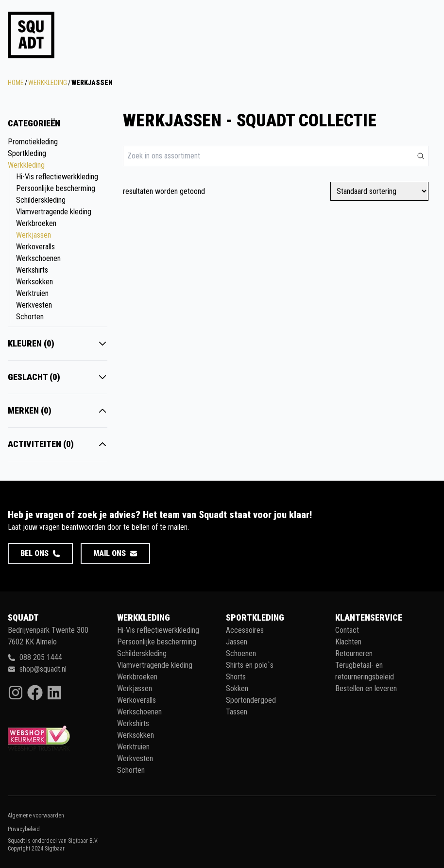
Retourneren (354, 653)
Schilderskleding (41, 200)
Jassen (237, 642)
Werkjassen (34, 235)
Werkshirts (32, 270)
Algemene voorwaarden (36, 816)
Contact (347, 630)
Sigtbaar (55, 849)
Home (16, 83)
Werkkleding (48, 83)
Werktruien (32, 293)
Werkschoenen (38, 258)
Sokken (237, 688)
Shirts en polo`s (250, 665)
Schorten (30, 317)
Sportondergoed (251, 700)
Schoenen (241, 653)
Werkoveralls (35, 247)
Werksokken (34, 282)
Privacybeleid (24, 829)
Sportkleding (27, 153)
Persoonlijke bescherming (56, 188)
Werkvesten (34, 305)
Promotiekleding (33, 142)
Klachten (348, 642)
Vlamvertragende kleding (54, 212)
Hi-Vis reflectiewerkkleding (57, 177)
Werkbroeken (36, 223)
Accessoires (245, 630)
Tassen (237, 712)
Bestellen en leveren (366, 688)
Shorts (236, 677)
